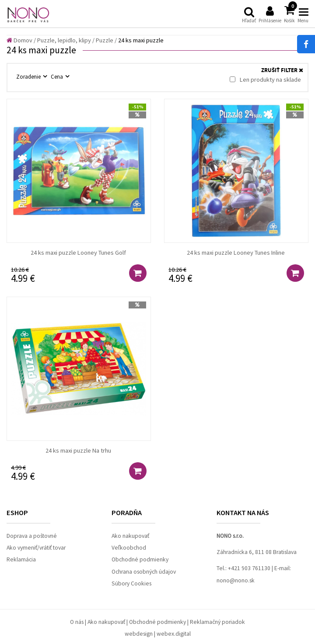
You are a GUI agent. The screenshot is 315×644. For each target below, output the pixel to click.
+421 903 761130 (249, 568)
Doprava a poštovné (32, 536)
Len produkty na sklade (265, 80)
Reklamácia (21, 559)
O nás (77, 622)
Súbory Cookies (131, 583)
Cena (58, 76)
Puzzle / (106, 40)
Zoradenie (29, 76)
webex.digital (174, 634)
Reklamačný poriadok (217, 622)
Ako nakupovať (130, 536)
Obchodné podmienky (140, 559)
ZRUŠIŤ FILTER (282, 71)
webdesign (139, 634)
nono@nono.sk (236, 580)
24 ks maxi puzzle (141, 40)
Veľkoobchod (129, 548)
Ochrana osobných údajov (144, 572)
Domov (19, 40)
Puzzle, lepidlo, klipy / (66, 40)
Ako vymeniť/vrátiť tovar (36, 548)
